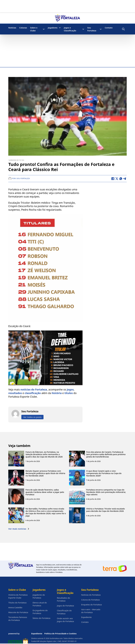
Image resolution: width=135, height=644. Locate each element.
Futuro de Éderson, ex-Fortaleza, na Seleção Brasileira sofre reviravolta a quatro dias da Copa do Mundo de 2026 (44, 454)
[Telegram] (125, 179)
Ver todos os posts (32, 417)
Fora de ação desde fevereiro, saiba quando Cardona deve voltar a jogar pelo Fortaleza (45, 492)
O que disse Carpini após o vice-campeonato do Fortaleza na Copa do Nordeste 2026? (104, 473)
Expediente (86, 617)
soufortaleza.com (49, 565)
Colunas (23, 28)
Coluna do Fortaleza (90, 600)
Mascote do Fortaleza (18, 612)
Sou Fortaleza (92, 29)
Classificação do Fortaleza (64, 612)
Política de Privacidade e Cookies (60, 633)
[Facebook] (113, 179)
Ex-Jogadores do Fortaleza (40, 612)
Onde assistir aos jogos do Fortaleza (65, 620)
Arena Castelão (15, 607)
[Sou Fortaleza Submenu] (101, 29)
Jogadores (53, 28)
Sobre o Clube (34, 29)
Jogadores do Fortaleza (39, 596)
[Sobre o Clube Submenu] (44, 29)
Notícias (12, 28)
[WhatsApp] (121, 179)
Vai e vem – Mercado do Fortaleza (91, 611)
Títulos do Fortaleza (17, 603)
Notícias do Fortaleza (91, 595)
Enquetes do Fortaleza (91, 605)
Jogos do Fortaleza (65, 606)
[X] (117, 179)
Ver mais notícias (19, 529)
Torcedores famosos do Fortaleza (18, 619)
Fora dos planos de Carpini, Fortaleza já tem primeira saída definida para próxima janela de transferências (106, 454)
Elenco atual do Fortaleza (40, 604)
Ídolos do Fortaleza (41, 618)
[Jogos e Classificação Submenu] (83, 29)
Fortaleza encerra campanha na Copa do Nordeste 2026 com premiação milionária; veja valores (106, 492)
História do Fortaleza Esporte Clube (18, 596)
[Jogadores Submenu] (60, 28)
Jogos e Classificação (70, 29)
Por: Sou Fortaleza (19, 179)
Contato (109, 28)
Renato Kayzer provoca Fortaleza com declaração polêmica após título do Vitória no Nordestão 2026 (45, 473)
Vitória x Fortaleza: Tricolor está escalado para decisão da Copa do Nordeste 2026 (105, 510)
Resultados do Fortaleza (64, 599)
